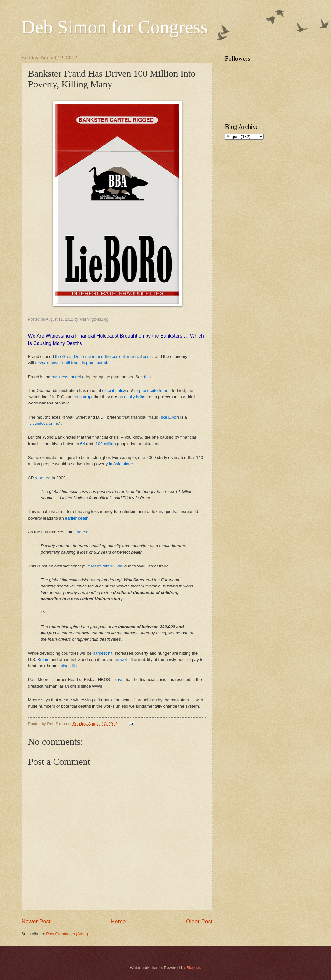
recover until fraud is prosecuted (71, 363)
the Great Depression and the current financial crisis (104, 356)
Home (118, 922)
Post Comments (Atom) (67, 934)
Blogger (193, 968)
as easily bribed (132, 397)
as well (121, 660)
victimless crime (44, 423)
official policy (114, 391)
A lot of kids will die (105, 566)
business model (66, 377)
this (147, 377)
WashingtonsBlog (94, 319)
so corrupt (83, 397)
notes (82, 532)
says (119, 680)
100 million (106, 444)
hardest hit (103, 653)
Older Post (199, 922)
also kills (69, 666)
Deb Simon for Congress (115, 27)
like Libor (169, 417)
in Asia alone (121, 464)
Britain (44, 660)
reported (43, 478)
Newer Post (36, 922)
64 (83, 444)
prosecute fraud (154, 391)
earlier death (77, 518)
